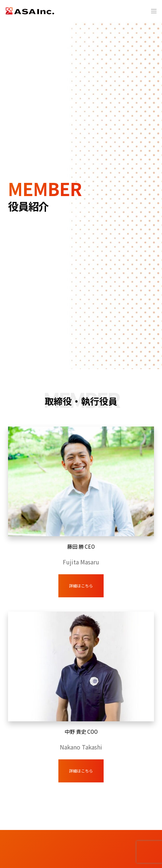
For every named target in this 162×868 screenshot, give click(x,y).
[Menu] (152, 11)
